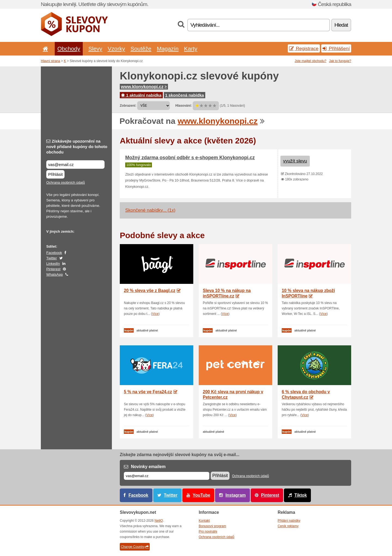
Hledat (341, 25)
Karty (191, 49)
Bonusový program (212, 526)
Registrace (304, 48)
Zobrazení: (128, 106)
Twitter (52, 258)
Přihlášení (336, 48)
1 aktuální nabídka (141, 95)
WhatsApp (55, 274)
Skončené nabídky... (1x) (150, 210)
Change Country (135, 547)
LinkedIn (53, 264)
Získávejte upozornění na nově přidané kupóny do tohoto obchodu (77, 147)
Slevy (95, 49)
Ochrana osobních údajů (66, 182)
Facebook (54, 253)
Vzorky (116, 49)
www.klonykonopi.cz (144, 87)
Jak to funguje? (340, 61)
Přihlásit (55, 174)
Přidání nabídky (289, 521)
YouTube (201, 495)
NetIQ (159, 521)
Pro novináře (208, 532)
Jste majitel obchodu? (311, 61)
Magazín (168, 49)
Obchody (69, 49)
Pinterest (53, 269)
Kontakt (204, 521)
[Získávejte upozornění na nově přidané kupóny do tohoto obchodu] (75, 165)
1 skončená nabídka (185, 95)
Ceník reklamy (288, 526)
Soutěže (141, 49)
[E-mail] (167, 476)
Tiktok (301, 495)
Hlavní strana (50, 61)
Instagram (236, 495)
